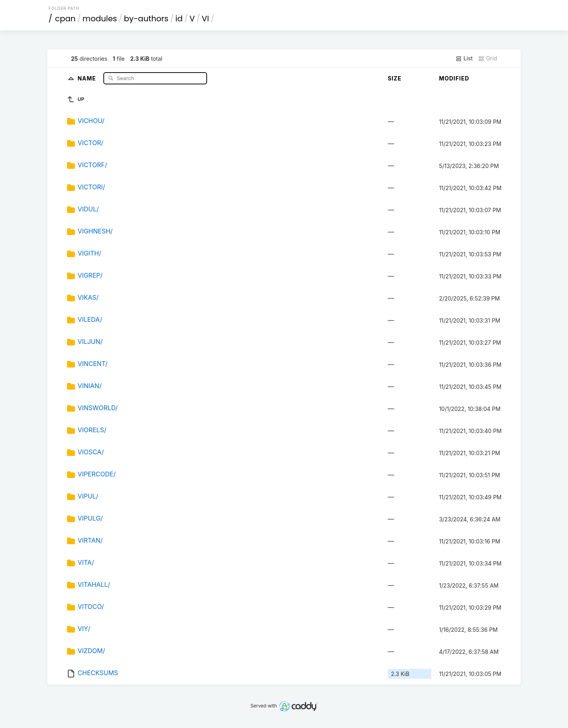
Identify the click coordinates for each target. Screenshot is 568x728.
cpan (65, 19)
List (464, 58)
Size (395, 78)
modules (100, 19)
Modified (454, 78)
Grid (488, 58)
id (179, 19)
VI (206, 19)
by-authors (146, 19)
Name (88, 78)
